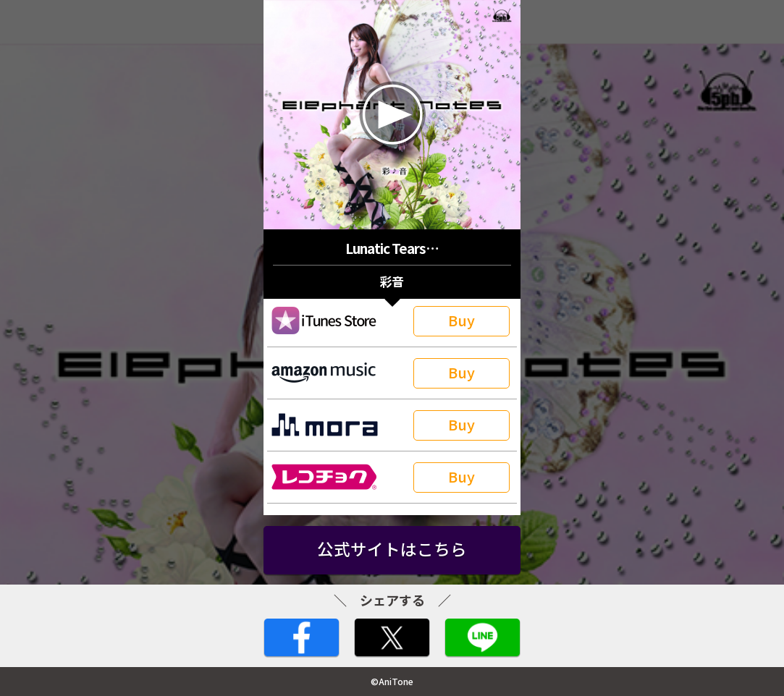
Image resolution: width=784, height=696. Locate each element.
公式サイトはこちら (392, 548)
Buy (461, 320)
